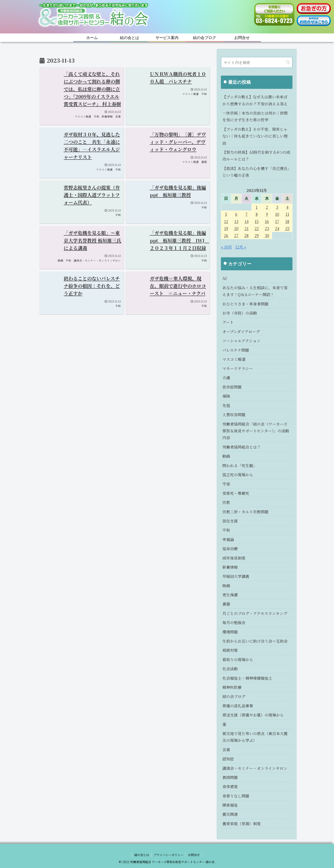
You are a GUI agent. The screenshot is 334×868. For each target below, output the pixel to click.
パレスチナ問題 (236, 350)
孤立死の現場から (238, 475)
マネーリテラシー (238, 368)
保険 (226, 396)
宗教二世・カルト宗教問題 (245, 512)
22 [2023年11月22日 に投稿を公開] (257, 228)
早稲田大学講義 (236, 576)
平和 (226, 530)
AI (225, 278)
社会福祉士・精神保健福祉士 (247, 678)
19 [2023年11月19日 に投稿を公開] (226, 228)
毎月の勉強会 (234, 622)
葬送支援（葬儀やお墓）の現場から (253, 715)
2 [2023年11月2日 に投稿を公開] (267, 207)
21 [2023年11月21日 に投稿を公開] (247, 228)
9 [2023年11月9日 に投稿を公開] (267, 214)
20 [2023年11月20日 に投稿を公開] (236, 228)
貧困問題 (230, 777)
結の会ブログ (234, 696)
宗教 (226, 502)
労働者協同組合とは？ (242, 447)
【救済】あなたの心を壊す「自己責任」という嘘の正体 (256, 172)
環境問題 (230, 632)
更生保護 (230, 595)
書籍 (226, 604)
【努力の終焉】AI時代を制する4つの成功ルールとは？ (256, 155)
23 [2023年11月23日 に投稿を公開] (267, 228)
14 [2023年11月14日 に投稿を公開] (247, 221)
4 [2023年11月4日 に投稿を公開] (287, 207)
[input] (257, 62)
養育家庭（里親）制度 (242, 823)
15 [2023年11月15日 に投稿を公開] (257, 221)
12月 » (241, 247)
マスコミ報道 (234, 359)
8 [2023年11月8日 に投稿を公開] (257, 214)
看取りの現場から (238, 659)
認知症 (228, 759)
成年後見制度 (234, 558)
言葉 (226, 750)
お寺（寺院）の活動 (240, 313)
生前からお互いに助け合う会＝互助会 (255, 641)
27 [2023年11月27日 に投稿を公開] (236, 235)
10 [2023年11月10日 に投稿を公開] (277, 214)
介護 (226, 378)
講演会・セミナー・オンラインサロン (255, 768)
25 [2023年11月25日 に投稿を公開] (287, 228)
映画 (226, 586)
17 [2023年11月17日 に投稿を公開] (277, 221)
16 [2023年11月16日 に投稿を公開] (267, 221)
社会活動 (230, 669)
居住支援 (230, 521)
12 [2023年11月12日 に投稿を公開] (226, 221)
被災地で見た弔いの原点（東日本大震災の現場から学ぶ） (255, 737)
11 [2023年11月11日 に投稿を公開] (287, 214)
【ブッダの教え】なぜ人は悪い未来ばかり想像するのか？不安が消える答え (255, 100)
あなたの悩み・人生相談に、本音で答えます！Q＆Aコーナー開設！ (255, 291)
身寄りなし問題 (236, 796)
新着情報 (230, 567)
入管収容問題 (234, 415)
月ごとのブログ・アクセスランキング (255, 613)
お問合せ (194, 855)
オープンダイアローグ (241, 331)
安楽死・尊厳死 (236, 493)
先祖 (226, 405)
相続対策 (230, 650)
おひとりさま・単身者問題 (245, 304)
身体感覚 (230, 786)
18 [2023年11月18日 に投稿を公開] (287, 221)
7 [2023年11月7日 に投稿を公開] (246, 214)
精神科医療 (232, 687)
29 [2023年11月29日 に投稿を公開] (257, 235)
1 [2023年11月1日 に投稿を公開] (257, 207)
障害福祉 (230, 805)
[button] (288, 62)
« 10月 (226, 247)
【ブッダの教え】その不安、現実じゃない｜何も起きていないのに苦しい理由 (255, 136)
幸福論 (228, 539)
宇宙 (226, 484)
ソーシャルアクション (241, 341)
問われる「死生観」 (240, 465)
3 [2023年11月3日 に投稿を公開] (277, 207)
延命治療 (230, 548)
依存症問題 (232, 387)
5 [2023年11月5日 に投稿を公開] (226, 214)
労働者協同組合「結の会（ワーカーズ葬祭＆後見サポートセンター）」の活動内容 (256, 431)
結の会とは (142, 855)
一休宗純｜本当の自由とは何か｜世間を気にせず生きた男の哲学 (255, 116)
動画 (226, 456)
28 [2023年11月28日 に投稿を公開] (246, 235)
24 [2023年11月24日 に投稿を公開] (277, 228)
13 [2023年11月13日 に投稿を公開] (236, 221)
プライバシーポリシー (168, 855)
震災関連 (230, 814)
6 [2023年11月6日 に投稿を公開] (236, 214)
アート (228, 322)
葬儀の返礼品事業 (238, 706)
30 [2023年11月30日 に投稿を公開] (267, 235)
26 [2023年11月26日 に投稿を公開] (226, 235)
